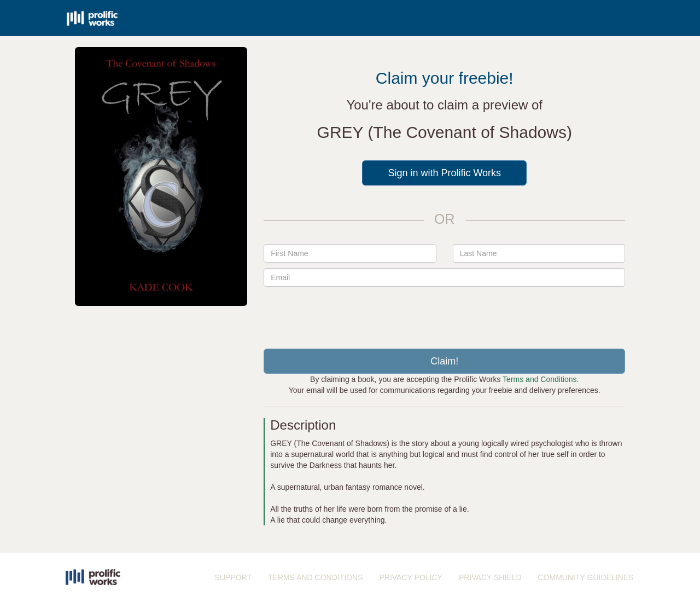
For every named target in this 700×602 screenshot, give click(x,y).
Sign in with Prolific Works (444, 173)
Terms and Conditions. (541, 379)
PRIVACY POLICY (410, 577)
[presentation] (445, 314)
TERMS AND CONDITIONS (315, 577)
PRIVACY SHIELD (490, 577)
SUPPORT (233, 577)
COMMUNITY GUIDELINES (586, 577)
